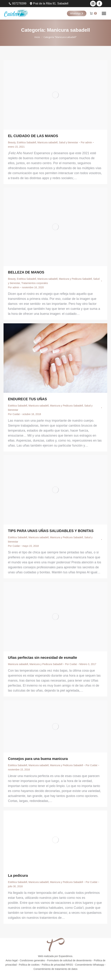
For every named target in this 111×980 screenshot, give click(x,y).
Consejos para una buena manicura (38, 759)
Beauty (12, 142)
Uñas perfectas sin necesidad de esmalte (42, 658)
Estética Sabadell (26, 142)
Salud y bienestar (69, 142)
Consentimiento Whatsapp (90, 965)
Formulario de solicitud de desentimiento (69, 960)
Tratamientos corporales (35, 283)
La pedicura (18, 875)
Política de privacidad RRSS (57, 965)
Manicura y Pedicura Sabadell (75, 279)
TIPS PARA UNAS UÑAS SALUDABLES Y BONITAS (51, 531)
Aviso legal (12, 960)
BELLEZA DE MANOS (26, 272)
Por (86, 142)
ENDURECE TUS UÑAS (27, 399)
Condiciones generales (32, 960)
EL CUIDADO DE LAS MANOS (33, 136)
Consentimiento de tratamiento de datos (55, 969)
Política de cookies (29, 965)
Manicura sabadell (47, 142)
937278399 (18, 4)
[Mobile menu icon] (104, 13)
